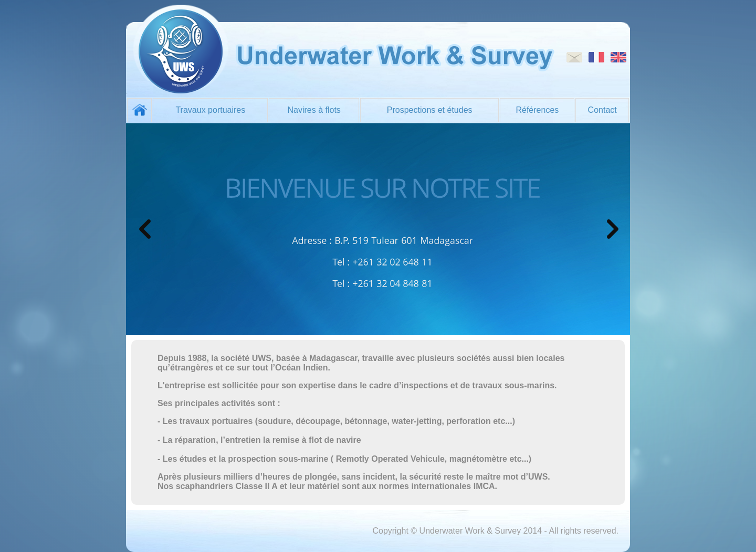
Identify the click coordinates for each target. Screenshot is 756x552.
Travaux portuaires (210, 110)
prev (145, 229)
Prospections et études (430, 110)
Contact (602, 110)
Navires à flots (314, 110)
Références (537, 110)
